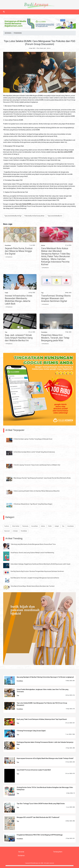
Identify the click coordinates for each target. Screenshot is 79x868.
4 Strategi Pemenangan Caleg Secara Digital (31, 731)
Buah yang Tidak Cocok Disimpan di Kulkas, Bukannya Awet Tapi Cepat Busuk (42, 719)
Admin (49, 48)
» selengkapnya (9, 257)
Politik (6, 293)
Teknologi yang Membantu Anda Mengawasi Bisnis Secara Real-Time (33, 544)
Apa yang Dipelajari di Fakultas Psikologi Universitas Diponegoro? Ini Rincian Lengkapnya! (45, 677)
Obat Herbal (16, 526)
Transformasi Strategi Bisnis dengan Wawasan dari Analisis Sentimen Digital (56, 298)
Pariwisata (25, 526)
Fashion (7, 526)
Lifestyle (15, 531)
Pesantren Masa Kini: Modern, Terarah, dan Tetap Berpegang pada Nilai (55, 338)
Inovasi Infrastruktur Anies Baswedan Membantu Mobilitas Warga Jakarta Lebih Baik (19, 300)
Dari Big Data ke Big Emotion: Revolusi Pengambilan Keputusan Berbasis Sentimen (37, 571)
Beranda (21, 852)
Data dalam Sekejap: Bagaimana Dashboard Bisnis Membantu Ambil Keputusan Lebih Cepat (40, 564)
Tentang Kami (58, 852)
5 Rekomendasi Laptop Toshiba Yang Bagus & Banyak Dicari (33, 439)
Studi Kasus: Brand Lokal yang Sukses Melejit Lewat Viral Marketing (32, 553)
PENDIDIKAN (18, 33)
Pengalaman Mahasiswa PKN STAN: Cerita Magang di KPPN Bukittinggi (40, 835)
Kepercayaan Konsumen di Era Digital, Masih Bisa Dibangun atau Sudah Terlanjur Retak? (45, 758)
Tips (42, 293)
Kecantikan (35, 526)
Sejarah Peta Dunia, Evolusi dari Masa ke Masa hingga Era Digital (19, 251)
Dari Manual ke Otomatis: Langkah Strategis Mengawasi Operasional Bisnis (35, 578)
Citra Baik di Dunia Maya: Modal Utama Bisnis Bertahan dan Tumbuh (33, 586)
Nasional (7, 531)
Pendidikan (8, 245)
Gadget (57, 526)
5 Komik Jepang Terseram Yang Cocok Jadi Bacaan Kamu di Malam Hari (37, 465)
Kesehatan (71, 526)
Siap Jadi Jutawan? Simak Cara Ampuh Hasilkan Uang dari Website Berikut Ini (19, 338)
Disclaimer (21, 856)
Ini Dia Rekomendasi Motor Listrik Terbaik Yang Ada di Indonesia (34, 452)
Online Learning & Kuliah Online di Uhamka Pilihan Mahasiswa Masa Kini (37, 491)
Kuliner (43, 245)
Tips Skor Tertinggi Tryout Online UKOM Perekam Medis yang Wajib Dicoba (41, 804)
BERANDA (8, 33)
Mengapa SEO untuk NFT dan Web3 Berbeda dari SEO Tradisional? (38, 817)
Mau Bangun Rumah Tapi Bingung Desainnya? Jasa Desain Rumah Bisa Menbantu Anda (42, 478)
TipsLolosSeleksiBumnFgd (13, 216)
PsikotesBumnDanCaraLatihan (34, 216)
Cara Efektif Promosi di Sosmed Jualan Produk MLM (34, 770)
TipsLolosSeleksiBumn (55, 216)
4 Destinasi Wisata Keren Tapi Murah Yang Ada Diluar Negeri (33, 504)
